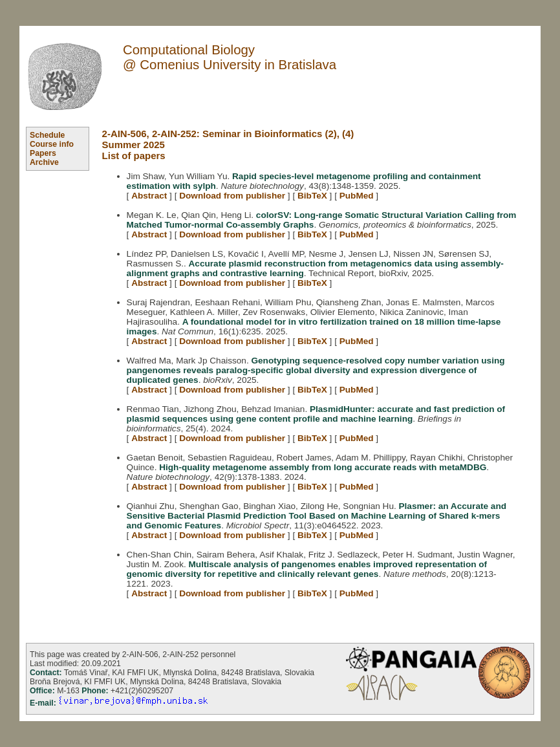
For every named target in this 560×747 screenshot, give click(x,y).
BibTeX (312, 196)
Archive (44, 162)
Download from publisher (232, 196)
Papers (43, 153)
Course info (52, 144)
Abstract (149, 196)
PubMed (357, 196)
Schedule (47, 135)
